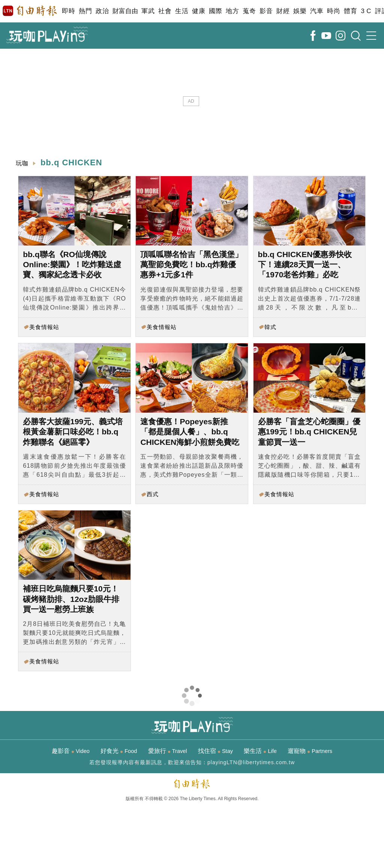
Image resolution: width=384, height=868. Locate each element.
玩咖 (22, 163)
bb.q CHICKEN (71, 162)
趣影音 (71, 751)
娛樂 (300, 11)
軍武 (148, 11)
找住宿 (215, 751)
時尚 (334, 11)
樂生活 (260, 751)
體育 (350, 11)
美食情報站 (44, 327)
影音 (266, 11)
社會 (165, 11)
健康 (199, 11)
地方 (232, 11)
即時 (68, 11)
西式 (153, 494)
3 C (366, 11)
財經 (283, 11)
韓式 (270, 327)
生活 (182, 11)
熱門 (85, 11)
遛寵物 (310, 751)
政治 (102, 11)
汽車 (317, 11)
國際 (215, 11)
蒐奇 (249, 11)
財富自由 (125, 11)
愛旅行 (168, 751)
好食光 (119, 751)
